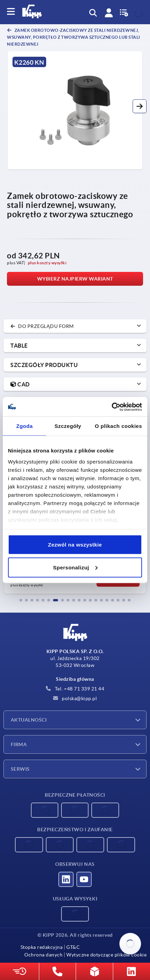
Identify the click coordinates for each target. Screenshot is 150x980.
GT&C (73, 947)
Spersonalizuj (75, 567)
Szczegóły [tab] (68, 426)
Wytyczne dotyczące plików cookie (106, 955)
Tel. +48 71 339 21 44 (75, 689)
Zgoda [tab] (25, 426)
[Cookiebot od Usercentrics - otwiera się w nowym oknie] (112, 407)
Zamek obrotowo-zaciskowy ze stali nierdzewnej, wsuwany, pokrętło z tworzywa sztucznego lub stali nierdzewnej (74, 37)
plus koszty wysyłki (47, 263)
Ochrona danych (43, 955)
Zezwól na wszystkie (75, 545)
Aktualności (29, 720)
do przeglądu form (42, 326)
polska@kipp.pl (75, 698)
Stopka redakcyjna (42, 947)
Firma (19, 744)
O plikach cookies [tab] (118, 426)
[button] (140, 106)
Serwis (20, 769)
